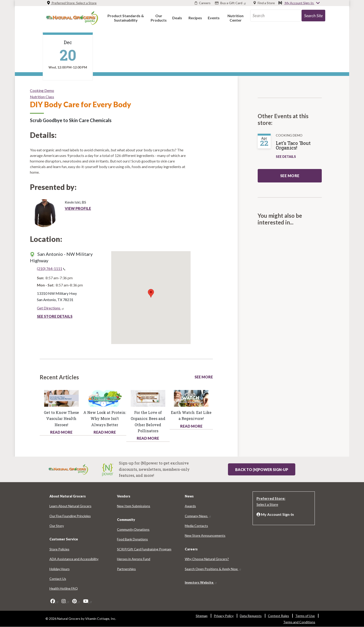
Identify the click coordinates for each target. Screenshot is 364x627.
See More (204, 377)
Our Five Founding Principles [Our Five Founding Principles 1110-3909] (70, 516)
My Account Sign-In (299, 3)
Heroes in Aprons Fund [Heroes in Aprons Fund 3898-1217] (134, 559)
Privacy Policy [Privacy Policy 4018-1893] (224, 616)
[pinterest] (76, 601)
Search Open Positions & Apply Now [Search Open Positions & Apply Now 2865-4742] (213, 569)
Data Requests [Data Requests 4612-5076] (251, 616)
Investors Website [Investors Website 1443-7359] (201, 582)
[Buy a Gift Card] (231, 3)
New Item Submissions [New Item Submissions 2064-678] (134, 506)
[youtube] (88, 601)
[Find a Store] (264, 3)
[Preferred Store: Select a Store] (284, 501)
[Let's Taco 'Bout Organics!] (301, 147)
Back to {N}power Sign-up (262, 469)
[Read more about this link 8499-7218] (105, 398)
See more (290, 176)
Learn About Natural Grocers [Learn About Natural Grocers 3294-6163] (70, 506)
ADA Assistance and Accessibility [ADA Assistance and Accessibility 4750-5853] (74, 559)
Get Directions (51, 308)
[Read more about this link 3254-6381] (61, 398)
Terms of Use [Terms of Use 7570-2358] (305, 616)
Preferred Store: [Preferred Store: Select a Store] (72, 3)
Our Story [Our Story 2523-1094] (57, 526)
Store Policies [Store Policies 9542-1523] (59, 549)
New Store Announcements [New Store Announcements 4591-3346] (205, 535)
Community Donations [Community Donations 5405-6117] (133, 529)
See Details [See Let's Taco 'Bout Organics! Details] (286, 157)
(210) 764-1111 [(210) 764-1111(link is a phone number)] (51, 268)
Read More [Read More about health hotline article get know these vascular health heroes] (61, 432)
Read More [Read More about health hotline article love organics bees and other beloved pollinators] (148, 438)
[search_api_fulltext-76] (276, 16)
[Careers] (203, 3)
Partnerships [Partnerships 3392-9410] (126, 569)
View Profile (78, 208)
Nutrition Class (42, 97)
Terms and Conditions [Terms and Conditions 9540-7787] (299, 622)
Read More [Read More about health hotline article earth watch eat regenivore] (191, 426)
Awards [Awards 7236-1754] (190, 506)
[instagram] (66, 601)
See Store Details (55, 316)
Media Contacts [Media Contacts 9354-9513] (196, 526)
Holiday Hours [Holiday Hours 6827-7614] (60, 569)
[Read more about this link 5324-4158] (148, 398)
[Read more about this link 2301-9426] (191, 398)
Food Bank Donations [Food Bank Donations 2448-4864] (132, 539)
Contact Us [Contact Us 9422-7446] (58, 579)
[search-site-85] (313, 16)
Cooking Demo (42, 90)
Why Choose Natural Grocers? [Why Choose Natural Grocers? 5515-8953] (207, 559)
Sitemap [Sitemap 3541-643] (202, 616)
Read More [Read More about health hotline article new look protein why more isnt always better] (105, 432)
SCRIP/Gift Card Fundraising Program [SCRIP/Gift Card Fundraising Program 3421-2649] (144, 549)
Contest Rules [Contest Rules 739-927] (278, 616)
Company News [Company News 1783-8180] (198, 516)
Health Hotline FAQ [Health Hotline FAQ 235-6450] (64, 588)
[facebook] (55, 601)
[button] (126, 18)
